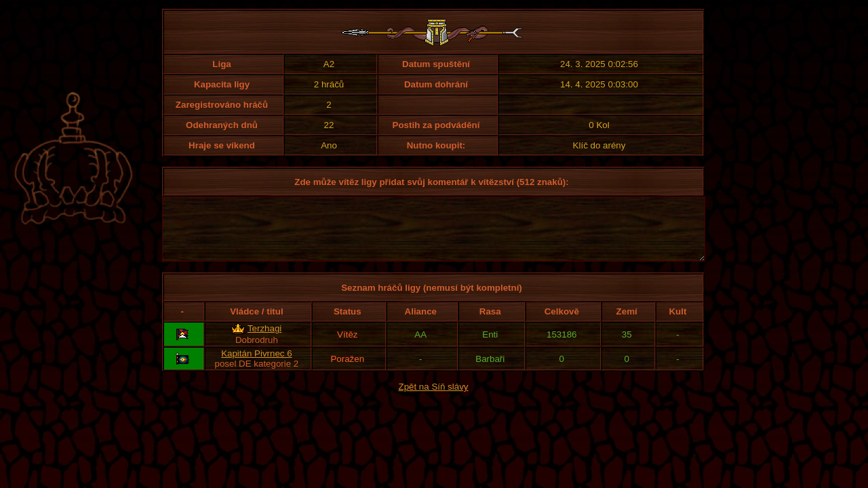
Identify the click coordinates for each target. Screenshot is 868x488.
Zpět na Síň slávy (434, 399)
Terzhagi (264, 341)
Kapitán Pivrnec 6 (256, 366)
